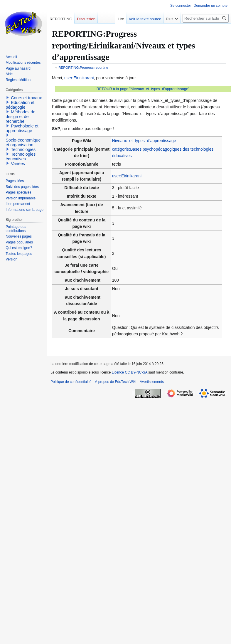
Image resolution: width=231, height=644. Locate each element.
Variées (18, 164)
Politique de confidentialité (71, 382)
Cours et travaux (26, 98)
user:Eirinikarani (79, 78)
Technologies (23, 149)
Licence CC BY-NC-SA (130, 372)
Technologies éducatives (21, 157)
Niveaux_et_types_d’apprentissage (144, 141)
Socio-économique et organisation (23, 142)
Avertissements (152, 382)
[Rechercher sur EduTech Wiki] (206, 18)
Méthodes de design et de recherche (20, 117)
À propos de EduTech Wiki (115, 382)
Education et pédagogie (20, 105)
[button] (8, 97)
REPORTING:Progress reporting (83, 67)
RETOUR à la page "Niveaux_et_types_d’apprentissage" (143, 89)
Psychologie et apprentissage (22, 128)
